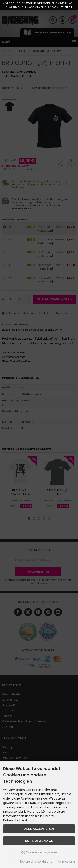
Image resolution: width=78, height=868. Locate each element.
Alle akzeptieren (39, 829)
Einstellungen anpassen (39, 852)
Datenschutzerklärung (36, 862)
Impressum (67, 862)
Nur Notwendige (39, 841)
